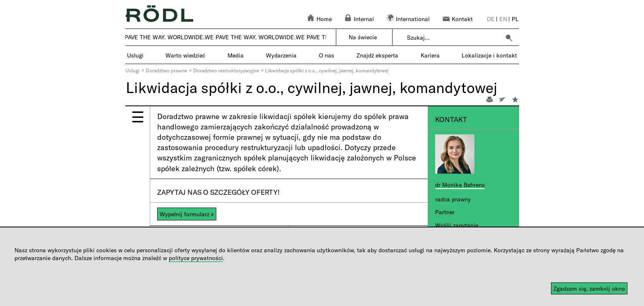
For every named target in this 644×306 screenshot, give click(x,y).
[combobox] (454, 38)
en (503, 19)
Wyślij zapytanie (457, 225)
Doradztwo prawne (166, 70)
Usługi (132, 70)
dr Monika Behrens (460, 185)
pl (515, 19)
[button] (509, 38)
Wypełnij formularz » (187, 214)
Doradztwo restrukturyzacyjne (226, 70)
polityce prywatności (196, 258)
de (491, 19)
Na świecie (363, 37)
